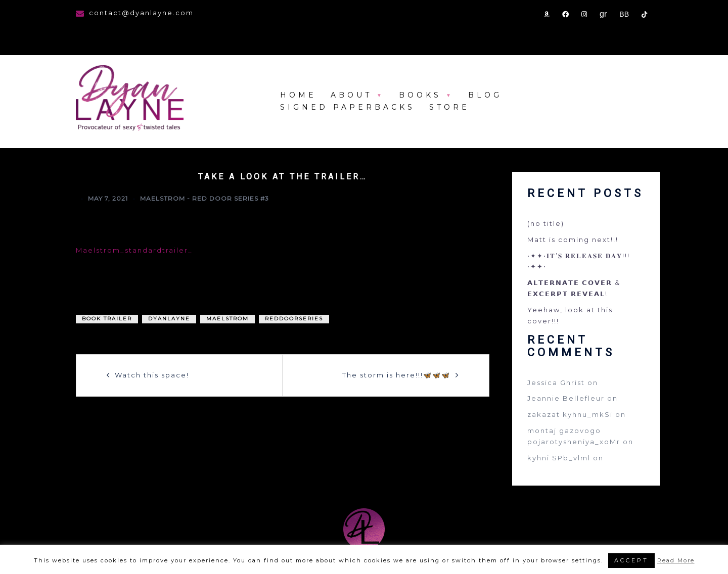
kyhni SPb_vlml (559, 458)
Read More (676, 560)
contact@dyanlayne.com (141, 13)
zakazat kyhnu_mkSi (570, 414)
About (351, 95)
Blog (485, 95)
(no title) (546, 223)
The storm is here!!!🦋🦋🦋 (396, 375)
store (449, 107)
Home (298, 95)
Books (420, 95)
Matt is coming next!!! (573, 240)
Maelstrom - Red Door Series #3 (204, 198)
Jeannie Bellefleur (566, 398)
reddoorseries (294, 319)
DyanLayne (169, 319)
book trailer (107, 319)
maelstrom (227, 319)
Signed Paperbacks (348, 107)
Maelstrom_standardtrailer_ (134, 250)
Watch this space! (152, 375)
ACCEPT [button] (631, 560)
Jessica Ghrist (556, 382)
